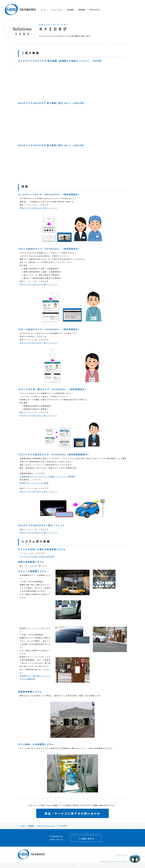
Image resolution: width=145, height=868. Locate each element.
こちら (32, 566)
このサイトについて (121, 855)
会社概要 (70, 10)
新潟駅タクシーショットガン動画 (34, 483)
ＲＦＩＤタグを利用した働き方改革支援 (37, 556)
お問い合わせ (94, 10)
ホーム (43, 10)
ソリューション (56, 10)
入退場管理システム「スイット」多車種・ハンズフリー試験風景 (48, 477)
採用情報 (81, 10)
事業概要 (31, 826)
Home (23, 826)
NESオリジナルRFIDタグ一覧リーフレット (39, 208)
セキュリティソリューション (46, 826)
